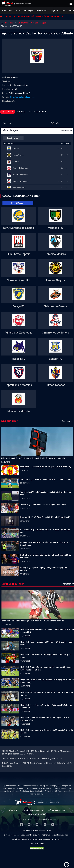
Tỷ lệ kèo (54, 11)
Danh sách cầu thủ (38, 112)
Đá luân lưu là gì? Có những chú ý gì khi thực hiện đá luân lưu (45, 531)
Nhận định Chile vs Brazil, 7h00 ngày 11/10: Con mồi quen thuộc (46, 656)
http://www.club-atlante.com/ (23, 97)
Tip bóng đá (41, 11)
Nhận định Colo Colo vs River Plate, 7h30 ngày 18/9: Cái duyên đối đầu (45, 719)
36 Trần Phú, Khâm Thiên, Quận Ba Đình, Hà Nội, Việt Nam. (40, 839)
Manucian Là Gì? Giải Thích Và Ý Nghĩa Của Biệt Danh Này (46, 467)
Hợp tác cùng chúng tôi (33, 810)
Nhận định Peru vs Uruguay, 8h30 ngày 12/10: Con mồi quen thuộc (47, 643)
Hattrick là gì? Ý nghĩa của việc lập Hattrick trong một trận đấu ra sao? (45, 556)
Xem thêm (67, 131)
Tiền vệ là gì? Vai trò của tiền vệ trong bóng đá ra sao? (44, 505)
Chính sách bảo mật (37, 814)
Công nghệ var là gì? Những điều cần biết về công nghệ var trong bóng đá (46, 544)
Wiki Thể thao (23, 23)
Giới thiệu (13, 810)
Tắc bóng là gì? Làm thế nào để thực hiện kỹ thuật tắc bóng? (46, 479)
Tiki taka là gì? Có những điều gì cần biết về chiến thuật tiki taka (46, 493)
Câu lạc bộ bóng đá (39, 23)
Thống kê (21, 112)
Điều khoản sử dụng (57, 810)
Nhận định (29, 11)
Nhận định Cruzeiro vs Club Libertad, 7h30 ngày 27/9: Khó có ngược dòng (47, 681)
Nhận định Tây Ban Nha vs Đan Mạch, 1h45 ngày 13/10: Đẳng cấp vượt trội (47, 631)
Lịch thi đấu (8, 112)
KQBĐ (63, 11)
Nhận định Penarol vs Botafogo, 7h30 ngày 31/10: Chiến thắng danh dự (33, 621)
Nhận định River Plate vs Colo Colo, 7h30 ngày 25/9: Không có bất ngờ (46, 706)
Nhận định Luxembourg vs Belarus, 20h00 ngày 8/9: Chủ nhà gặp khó (47, 732)
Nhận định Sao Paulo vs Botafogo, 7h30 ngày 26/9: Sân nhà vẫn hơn (47, 694)
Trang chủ (7, 11)
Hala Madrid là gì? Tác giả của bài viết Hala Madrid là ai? (45, 517)
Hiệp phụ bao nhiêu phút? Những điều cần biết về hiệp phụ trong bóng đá (33, 458)
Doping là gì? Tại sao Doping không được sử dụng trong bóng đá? (44, 569)
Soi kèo (18, 11)
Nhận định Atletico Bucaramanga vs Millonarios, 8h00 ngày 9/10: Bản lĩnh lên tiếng (46, 669)
